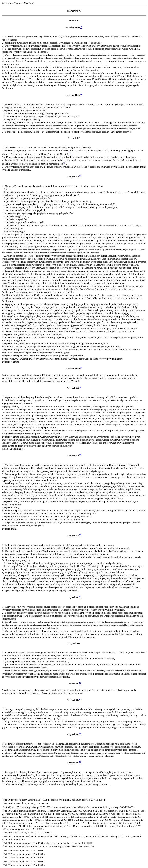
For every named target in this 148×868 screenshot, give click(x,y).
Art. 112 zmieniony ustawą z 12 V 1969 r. (23, 854)
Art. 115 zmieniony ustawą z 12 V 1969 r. (23, 865)
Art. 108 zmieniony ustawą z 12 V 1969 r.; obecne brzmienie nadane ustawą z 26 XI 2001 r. (48, 843)
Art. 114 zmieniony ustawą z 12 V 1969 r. (23, 861)
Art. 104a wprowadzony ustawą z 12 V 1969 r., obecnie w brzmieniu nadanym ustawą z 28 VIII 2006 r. (54, 800)
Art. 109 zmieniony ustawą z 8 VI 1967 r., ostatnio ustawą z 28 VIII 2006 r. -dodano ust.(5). (48, 847)
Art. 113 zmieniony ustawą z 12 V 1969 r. (23, 857)
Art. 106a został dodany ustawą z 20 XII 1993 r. (26, 833)
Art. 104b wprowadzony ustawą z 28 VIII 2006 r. (27, 803)
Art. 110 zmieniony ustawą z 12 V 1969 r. (23, 850)
